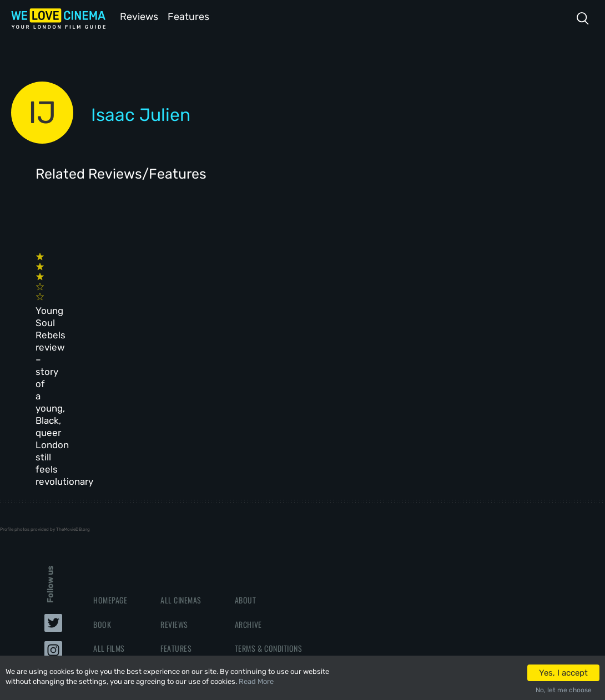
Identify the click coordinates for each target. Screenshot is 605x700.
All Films (109, 509)
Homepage (110, 462)
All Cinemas (181, 462)
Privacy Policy (261, 533)
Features (191, 16)
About (246, 462)
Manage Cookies (262, 557)
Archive (248, 486)
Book (102, 486)
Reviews (137, 16)
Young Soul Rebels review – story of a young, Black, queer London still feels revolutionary (78, 303)
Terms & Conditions (268, 509)
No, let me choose (564, 690)
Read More (256, 681)
